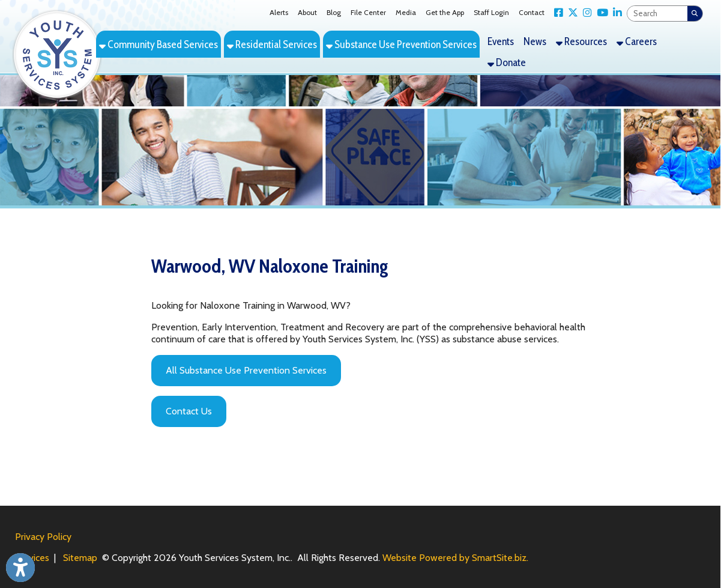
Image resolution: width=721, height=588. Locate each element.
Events (501, 41)
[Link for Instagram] (585, 13)
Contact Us (189, 411)
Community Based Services (158, 44)
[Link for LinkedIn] (615, 13)
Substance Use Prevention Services (401, 44)
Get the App (445, 12)
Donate (507, 62)
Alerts (279, 12)
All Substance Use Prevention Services (246, 370)
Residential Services (272, 44)
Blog (334, 12)
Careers (637, 41)
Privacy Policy (43, 537)
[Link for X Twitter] (571, 13)
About (307, 12)
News (535, 41)
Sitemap (80, 558)
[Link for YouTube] (600, 13)
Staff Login (491, 12)
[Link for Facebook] (556, 13)
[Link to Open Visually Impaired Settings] (20, 568)
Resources (581, 41)
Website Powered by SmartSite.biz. (455, 558)
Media (406, 12)
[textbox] (657, 14)
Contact (532, 12)
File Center (368, 12)
